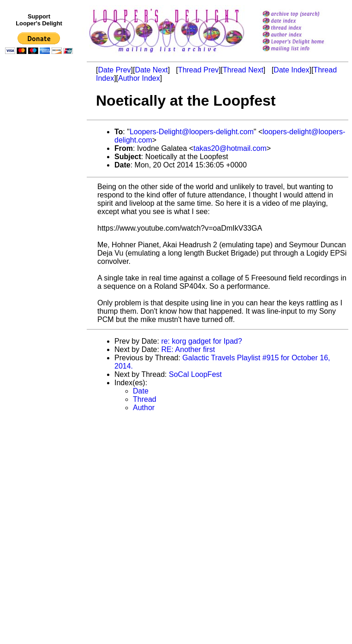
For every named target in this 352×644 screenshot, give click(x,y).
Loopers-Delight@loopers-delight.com (192, 132)
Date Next (151, 70)
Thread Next (243, 70)
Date (141, 391)
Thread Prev (198, 70)
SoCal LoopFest (195, 374)
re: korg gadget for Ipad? (201, 341)
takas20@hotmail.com (230, 148)
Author (144, 408)
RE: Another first (188, 349)
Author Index (139, 78)
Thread (145, 399)
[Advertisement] (41, 248)
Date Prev (114, 70)
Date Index (291, 70)
